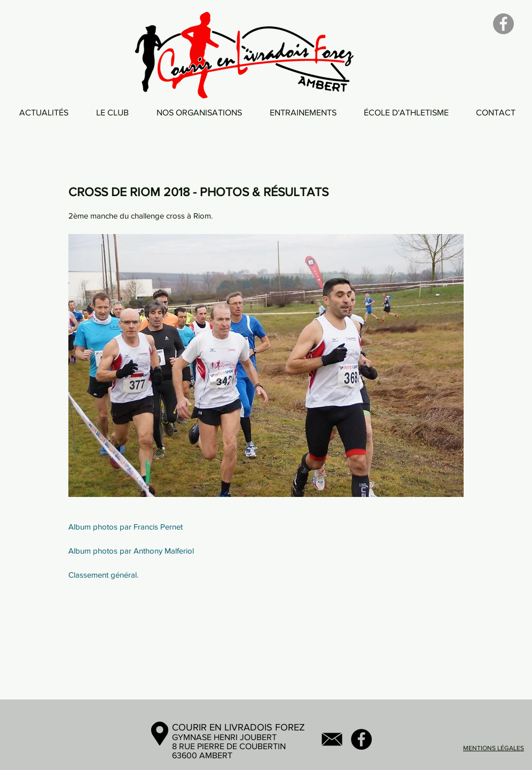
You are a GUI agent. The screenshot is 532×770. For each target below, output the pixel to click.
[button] (112, 112)
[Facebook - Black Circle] (361, 739)
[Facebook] (503, 24)
